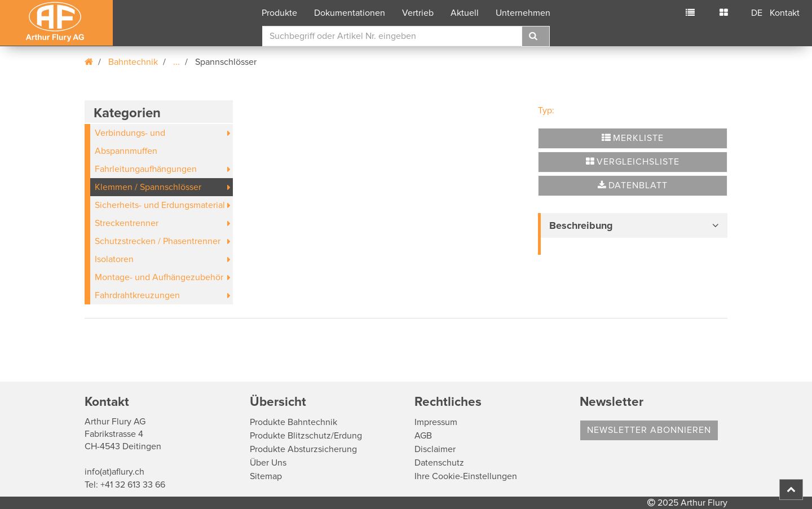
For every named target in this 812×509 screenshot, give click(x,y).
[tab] (633, 225)
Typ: (546, 110)
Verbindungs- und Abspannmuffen (130, 142)
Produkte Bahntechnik (294, 422)
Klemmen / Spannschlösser (148, 187)
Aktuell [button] (465, 13)
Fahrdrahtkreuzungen (137, 295)
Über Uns (268, 463)
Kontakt (785, 13)
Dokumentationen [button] (350, 13)
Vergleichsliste (633, 162)
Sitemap (266, 476)
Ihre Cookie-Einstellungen (466, 476)
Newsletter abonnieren (649, 430)
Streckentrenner (127, 223)
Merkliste (633, 138)
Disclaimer (435, 449)
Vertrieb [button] (418, 13)
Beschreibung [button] (581, 225)
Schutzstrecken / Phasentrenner (158, 241)
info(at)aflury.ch (114, 472)
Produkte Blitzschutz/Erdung (306, 436)
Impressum (436, 422)
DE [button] (757, 13)
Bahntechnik (133, 62)
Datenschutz (439, 463)
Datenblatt (633, 185)
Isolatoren (114, 259)
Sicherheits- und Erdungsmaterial (160, 205)
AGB (423, 436)
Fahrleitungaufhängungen (146, 169)
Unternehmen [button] (523, 13)
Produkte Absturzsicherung (303, 449)
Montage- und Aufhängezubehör (159, 277)
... (176, 62)
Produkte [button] (279, 13)
